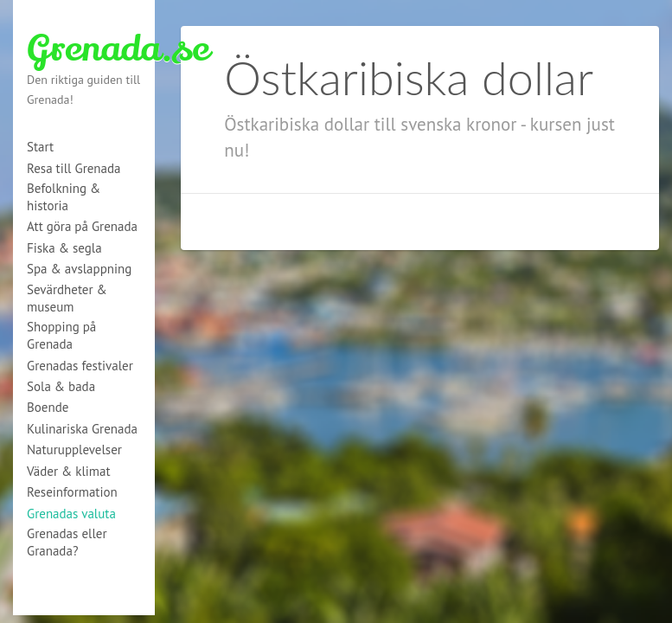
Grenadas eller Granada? (67, 542)
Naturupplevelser (74, 450)
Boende (48, 407)
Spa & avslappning (79, 269)
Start (40, 147)
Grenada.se (118, 48)
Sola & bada (61, 386)
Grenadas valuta (71, 514)
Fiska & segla (64, 248)
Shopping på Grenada (61, 335)
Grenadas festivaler (80, 366)
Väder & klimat (69, 471)
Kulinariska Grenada (82, 429)
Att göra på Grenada (82, 226)
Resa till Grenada (74, 168)
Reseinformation (72, 492)
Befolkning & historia (64, 197)
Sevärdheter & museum (67, 298)
